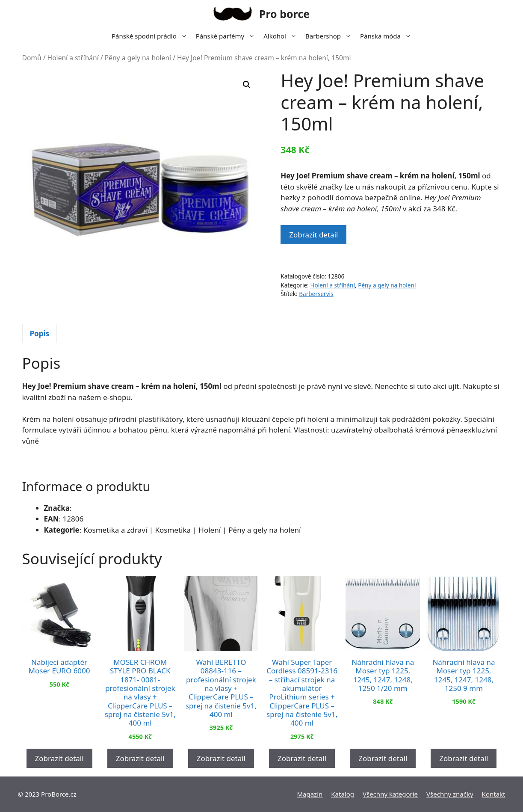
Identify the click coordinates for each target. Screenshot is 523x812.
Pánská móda (388, 36)
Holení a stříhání (73, 58)
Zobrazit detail (313, 235)
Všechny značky (450, 794)
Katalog (343, 794)
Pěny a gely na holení (138, 58)
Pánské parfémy (228, 36)
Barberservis (316, 294)
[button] (247, 85)
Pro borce (284, 14)
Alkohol (282, 36)
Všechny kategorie (390, 794)
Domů (32, 58)
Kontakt (494, 794)
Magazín (310, 794)
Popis (40, 333)
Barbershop (331, 36)
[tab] (40, 333)
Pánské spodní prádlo (152, 36)
